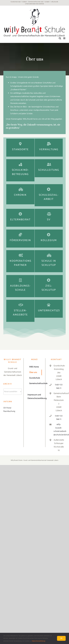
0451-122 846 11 (59, 418)
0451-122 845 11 (59, 386)
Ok (61, 638)
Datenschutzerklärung (39, 641)
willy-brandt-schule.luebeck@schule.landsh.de (42, 3)
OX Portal (7, 408)
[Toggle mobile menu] (64, 38)
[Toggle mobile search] (60, 38)
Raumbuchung (9, 411)
